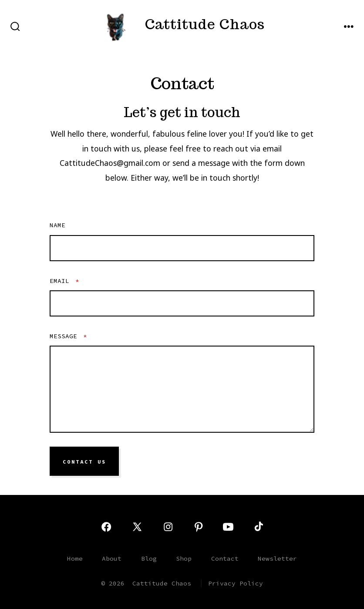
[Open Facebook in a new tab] (106, 527)
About (112, 559)
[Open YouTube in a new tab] (228, 527)
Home (75, 559)
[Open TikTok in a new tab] (258, 527)
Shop (184, 559)
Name (57, 225)
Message (68, 336)
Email (64, 281)
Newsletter (277, 559)
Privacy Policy (236, 583)
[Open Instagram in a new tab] (168, 527)
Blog (149, 559)
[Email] (182, 303)
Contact (225, 559)
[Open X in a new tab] (137, 527)
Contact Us (84, 461)
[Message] (182, 389)
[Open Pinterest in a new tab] (199, 527)
